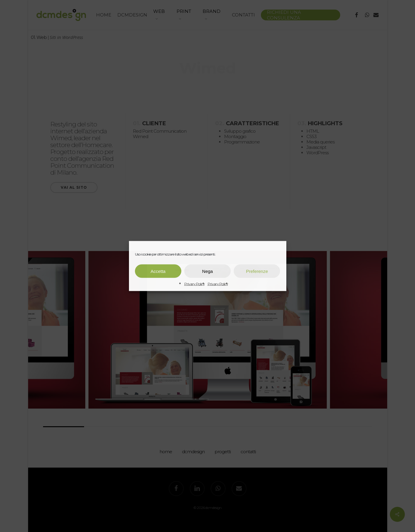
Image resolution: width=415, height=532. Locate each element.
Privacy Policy (194, 284)
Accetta (158, 271)
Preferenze (257, 271)
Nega (208, 271)
